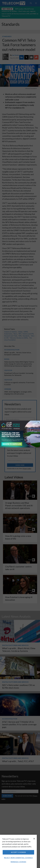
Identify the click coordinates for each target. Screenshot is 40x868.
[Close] (34, 839)
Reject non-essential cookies (18, 858)
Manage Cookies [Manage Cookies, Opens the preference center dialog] (18, 862)
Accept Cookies (18, 852)
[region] (18, 851)
